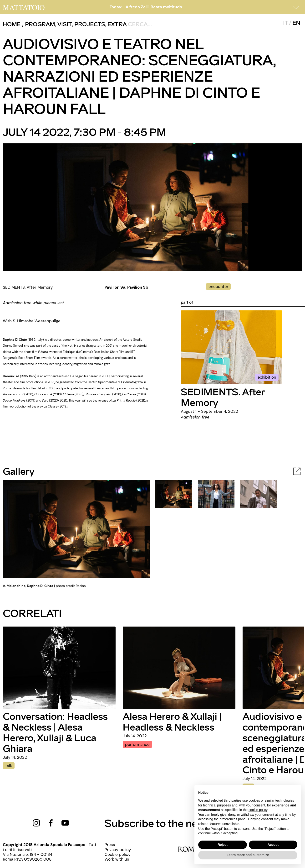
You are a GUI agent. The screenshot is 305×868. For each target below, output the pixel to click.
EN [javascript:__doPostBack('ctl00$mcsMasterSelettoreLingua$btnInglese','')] (296, 23)
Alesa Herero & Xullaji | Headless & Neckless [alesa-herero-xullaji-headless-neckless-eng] (172, 721)
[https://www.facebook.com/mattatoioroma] (51, 822)
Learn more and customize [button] (248, 855)
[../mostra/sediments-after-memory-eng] (231, 347)
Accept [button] (273, 845)
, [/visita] (64, 24)
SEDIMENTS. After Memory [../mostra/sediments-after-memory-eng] (223, 397)
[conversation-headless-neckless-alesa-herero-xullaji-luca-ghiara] (59, 667)
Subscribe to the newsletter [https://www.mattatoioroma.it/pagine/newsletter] (170, 823)
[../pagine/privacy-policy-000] (118, 850)
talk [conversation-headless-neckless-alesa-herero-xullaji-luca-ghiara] (9, 766)
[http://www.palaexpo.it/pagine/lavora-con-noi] (118, 859)
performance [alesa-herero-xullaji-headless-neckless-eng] (137, 744)
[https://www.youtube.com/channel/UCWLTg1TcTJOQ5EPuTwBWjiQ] (65, 822)
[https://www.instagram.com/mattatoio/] (36, 822)
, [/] (13, 24)
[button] (296, 7)
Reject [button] (223, 845)
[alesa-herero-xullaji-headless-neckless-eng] (179, 667)
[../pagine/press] (118, 845)
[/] (24, 7)
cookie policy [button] (258, 810)
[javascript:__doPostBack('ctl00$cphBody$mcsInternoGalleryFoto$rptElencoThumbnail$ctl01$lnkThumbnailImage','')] (216, 494)
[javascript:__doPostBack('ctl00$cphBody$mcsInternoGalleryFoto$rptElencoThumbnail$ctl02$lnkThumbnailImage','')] (259, 494)
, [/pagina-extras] (116, 24)
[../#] (219, 287)
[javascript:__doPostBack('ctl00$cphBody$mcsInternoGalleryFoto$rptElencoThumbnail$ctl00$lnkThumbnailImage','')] (174, 494)
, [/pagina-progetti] (89, 24)
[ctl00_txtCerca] (159, 24)
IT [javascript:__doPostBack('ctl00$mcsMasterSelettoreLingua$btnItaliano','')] (286, 23)
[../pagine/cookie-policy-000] (118, 854)
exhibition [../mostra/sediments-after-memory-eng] (267, 377)
